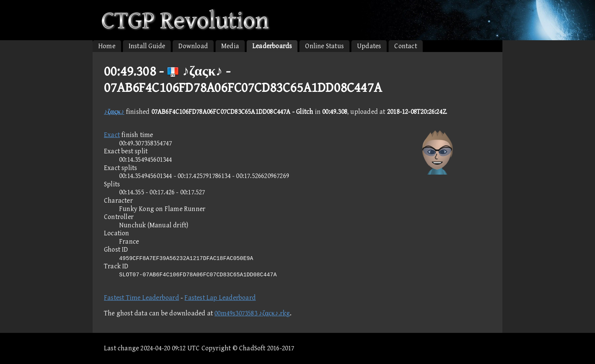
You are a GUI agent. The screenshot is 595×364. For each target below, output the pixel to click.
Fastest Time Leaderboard (142, 298)
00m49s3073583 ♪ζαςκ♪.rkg (252, 313)
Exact (112, 135)
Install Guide (147, 46)
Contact (405, 46)
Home (107, 46)
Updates (369, 46)
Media (230, 46)
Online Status (324, 46)
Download (193, 46)
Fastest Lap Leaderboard (220, 298)
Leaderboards (272, 46)
